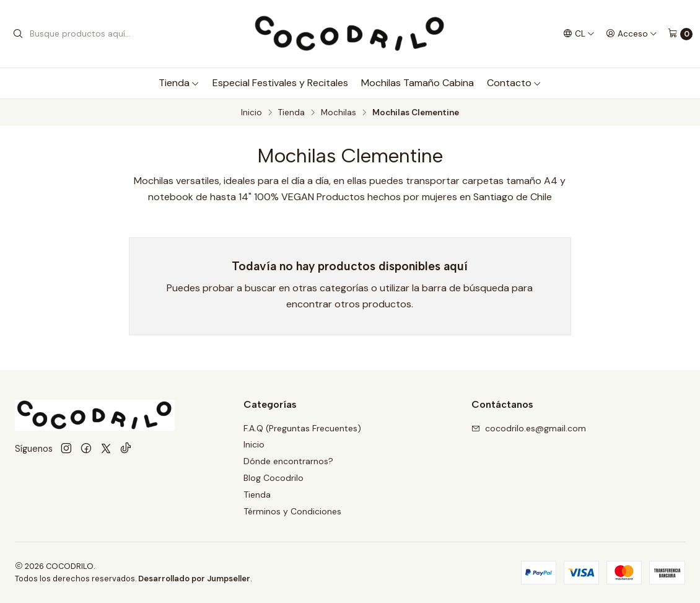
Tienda (179, 83)
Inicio (252, 113)
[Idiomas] (579, 33)
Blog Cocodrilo (273, 478)
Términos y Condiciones (292, 511)
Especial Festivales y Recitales (280, 83)
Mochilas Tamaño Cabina (418, 83)
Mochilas (339, 113)
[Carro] (680, 34)
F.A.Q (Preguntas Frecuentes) (302, 428)
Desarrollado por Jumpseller (194, 579)
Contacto (514, 83)
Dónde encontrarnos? (288, 461)
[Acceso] (632, 33)
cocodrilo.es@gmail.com (529, 428)
